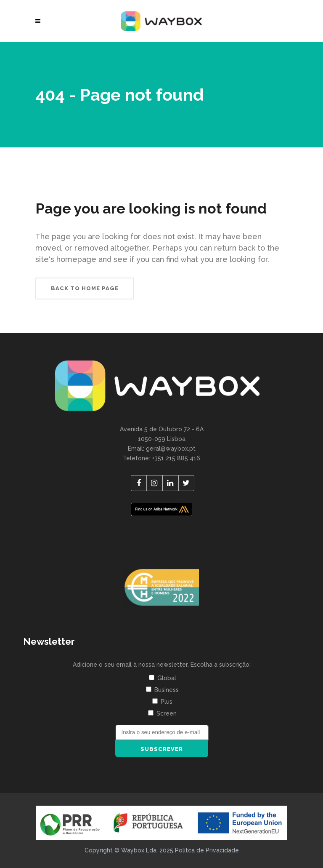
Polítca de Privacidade (207, 850)
